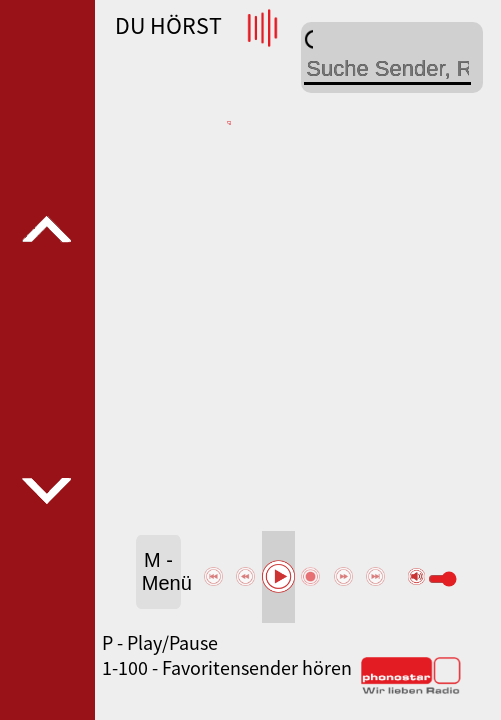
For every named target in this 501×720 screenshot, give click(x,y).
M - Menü (161, 571)
